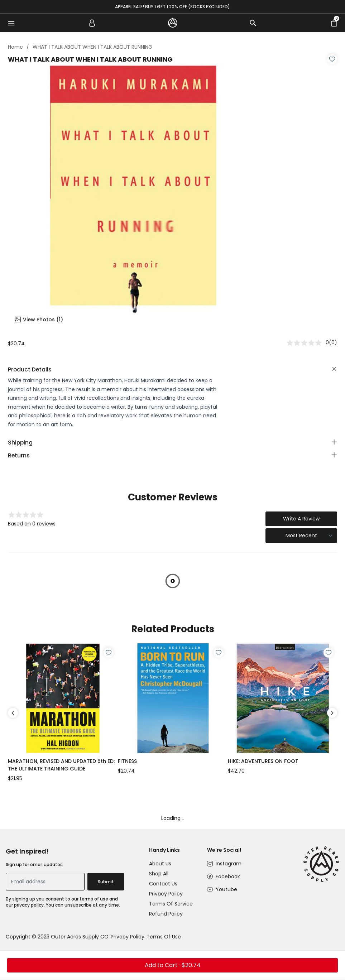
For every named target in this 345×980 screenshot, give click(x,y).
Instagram (229, 864)
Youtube (226, 889)
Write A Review (301, 519)
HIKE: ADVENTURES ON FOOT (263, 761)
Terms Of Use (164, 937)
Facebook (228, 876)
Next (332, 713)
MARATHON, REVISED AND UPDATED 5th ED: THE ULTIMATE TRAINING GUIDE (61, 765)
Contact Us (163, 884)
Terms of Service (171, 904)
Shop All (159, 874)
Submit (106, 882)
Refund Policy (166, 914)
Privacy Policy (166, 894)
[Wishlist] (332, 59)
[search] (253, 23)
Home (15, 47)
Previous (13, 713)
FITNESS (127, 761)
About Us (160, 864)
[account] (92, 23)
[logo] (173, 23)
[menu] (11, 23)
